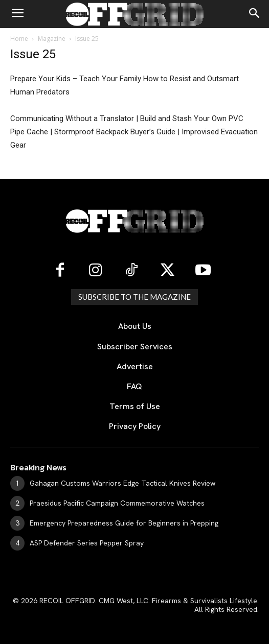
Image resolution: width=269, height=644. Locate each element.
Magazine (52, 39)
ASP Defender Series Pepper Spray (87, 543)
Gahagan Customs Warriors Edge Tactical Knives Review (122, 483)
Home (19, 39)
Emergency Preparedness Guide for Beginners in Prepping (124, 523)
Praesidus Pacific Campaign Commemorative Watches (117, 503)
